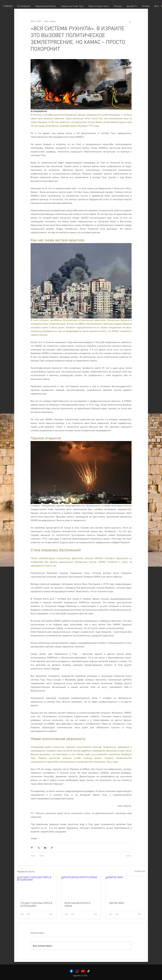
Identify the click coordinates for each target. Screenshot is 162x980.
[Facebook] (71, 971)
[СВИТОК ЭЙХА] (125, 887)
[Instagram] (77, 971)
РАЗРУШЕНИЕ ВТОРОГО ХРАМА (77, 905)
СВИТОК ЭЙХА (116, 903)
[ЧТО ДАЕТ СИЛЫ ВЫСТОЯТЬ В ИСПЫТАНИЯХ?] (37, 887)
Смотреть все (140, 871)
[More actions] (130, 21)
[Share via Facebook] (32, 848)
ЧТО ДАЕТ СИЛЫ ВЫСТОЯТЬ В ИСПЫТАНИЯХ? (36, 905)
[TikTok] (89, 971)
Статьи (34, 838)
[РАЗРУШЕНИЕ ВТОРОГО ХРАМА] (81, 887)
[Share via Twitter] (39, 848)
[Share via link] (52, 848)
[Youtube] (83, 971)
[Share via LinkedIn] (45, 848)
